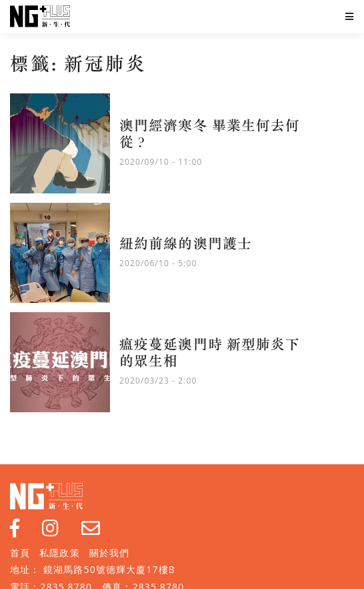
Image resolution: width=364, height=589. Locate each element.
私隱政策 (59, 553)
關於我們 (109, 553)
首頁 (20, 553)
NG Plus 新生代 (40, 17)
